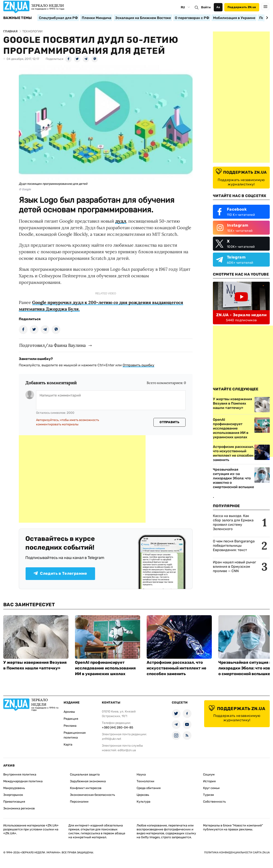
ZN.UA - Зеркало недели (241, 315)
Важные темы (18, 18)
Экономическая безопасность (92, 795)
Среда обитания (149, 788)
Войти (206, 7)
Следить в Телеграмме (60, 573)
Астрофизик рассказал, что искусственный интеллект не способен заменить (176, 668)
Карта (68, 745)
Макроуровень (14, 788)
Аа (218, 7)
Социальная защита (85, 775)
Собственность (214, 802)
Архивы (69, 712)
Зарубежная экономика (88, 781)
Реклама (70, 726)
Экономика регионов (19, 808)
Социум (209, 775)
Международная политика (23, 781)
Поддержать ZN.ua (242, 7)
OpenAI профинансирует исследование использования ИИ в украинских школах (105, 668)
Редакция (71, 719)
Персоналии (79, 802)
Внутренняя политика (20, 775)
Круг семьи (211, 788)
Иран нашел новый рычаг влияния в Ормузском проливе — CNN (235, 567)
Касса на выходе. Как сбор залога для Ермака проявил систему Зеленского (233, 522)
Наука (141, 775)
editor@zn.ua (127, 750)
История (209, 781)
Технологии (145, 781)
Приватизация (14, 802)
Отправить (169, 422)
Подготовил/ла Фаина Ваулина (52, 345)
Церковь (143, 795)
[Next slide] (266, 18)
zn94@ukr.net (111, 739)
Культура (143, 802)
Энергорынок (13, 795)
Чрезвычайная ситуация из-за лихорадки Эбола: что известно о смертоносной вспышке (233, 478)
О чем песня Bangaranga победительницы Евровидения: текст (234, 546)
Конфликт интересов (86, 788)
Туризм (209, 795)
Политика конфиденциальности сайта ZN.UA (237, 852)
